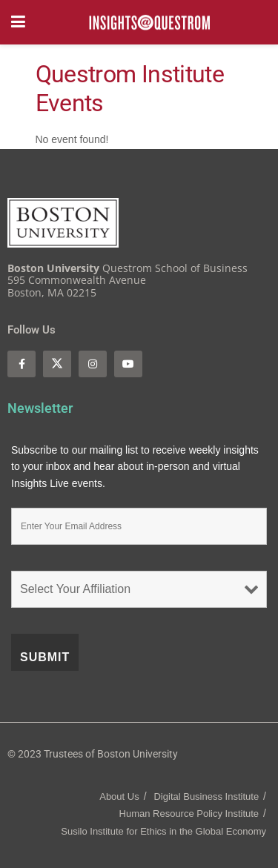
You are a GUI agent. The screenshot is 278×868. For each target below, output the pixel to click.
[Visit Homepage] (150, 23)
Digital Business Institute (206, 796)
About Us (119, 796)
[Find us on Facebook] (21, 364)
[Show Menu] (18, 22)
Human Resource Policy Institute (189, 814)
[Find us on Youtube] (128, 364)
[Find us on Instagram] (93, 364)
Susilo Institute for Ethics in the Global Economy (163, 831)
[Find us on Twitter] (57, 364)
